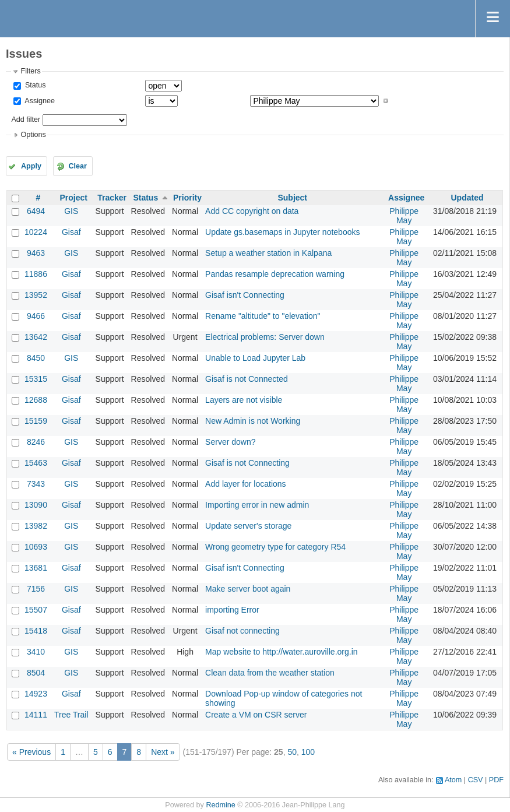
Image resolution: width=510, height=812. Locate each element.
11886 (36, 274)
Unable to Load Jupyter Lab (255, 358)
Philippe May (404, 216)
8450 (36, 358)
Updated (467, 198)
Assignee (39, 101)
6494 (36, 211)
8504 (36, 673)
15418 (36, 631)
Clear (78, 166)
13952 (36, 295)
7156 (36, 589)
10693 (36, 547)
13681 (36, 568)
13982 (36, 526)
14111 (36, 715)
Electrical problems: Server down (265, 337)
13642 (36, 337)
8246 (36, 442)
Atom (453, 780)
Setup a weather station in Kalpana (268, 253)
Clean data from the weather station (270, 673)
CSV (476, 780)
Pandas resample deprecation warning (275, 274)
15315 (36, 379)
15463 (36, 463)
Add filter (26, 119)
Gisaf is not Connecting (247, 463)
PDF (496, 780)
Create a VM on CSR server (256, 715)
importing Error (232, 610)
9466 (36, 316)
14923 (36, 694)
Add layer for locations (246, 484)
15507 (36, 610)
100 (308, 752)
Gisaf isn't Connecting (245, 295)
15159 (36, 421)
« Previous (31, 752)
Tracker (112, 198)
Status (34, 85)
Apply (31, 166)
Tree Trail (71, 715)
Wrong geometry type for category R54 (275, 547)
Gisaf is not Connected (247, 379)
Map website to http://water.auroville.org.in (281, 652)
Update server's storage (248, 526)
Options (33, 135)
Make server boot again (248, 589)
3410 (36, 652)
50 (292, 752)
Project (74, 198)
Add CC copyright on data (252, 211)
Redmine (220, 805)
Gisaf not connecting (242, 631)
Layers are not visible (244, 400)
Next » (163, 752)
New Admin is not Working (253, 421)
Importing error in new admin (257, 505)
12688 (36, 400)
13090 (36, 505)
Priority (187, 198)
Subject (292, 198)
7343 (36, 484)
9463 (36, 253)
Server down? (230, 442)
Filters (30, 71)
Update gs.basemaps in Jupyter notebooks (282, 232)
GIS (71, 211)
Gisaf (71, 232)
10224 (36, 232)
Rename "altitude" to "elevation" (263, 316)
